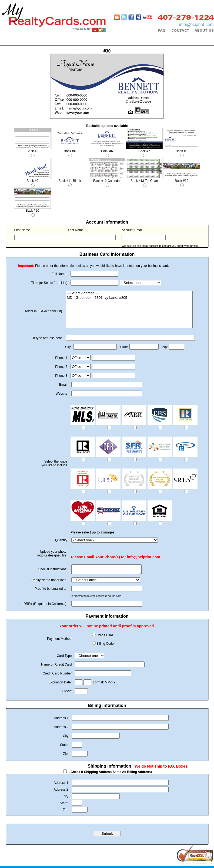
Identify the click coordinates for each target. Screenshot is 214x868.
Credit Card (105, 637)
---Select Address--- (129, 293)
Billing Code (105, 645)
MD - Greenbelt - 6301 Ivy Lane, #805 (129, 298)
